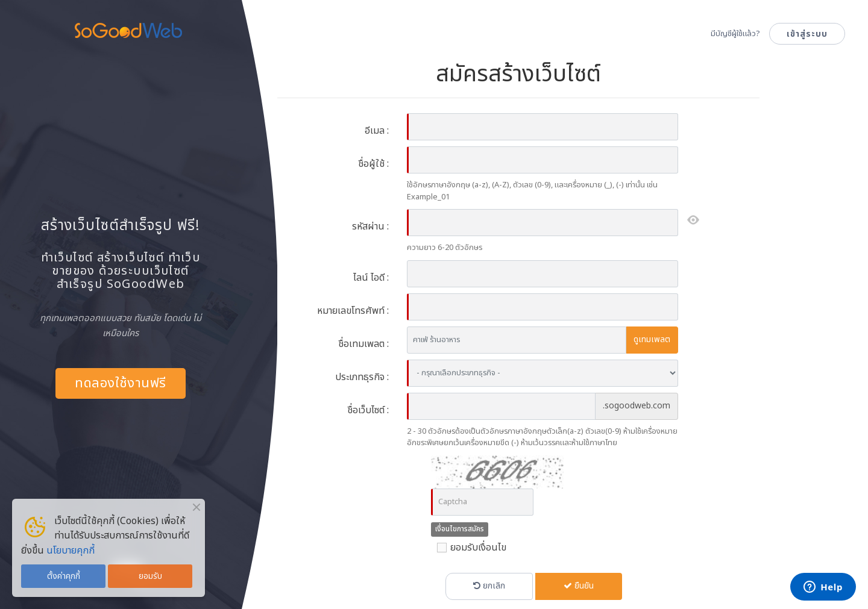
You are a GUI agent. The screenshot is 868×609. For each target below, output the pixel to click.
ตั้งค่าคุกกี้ (64, 576)
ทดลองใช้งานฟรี (120, 383)
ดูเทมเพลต (652, 339)
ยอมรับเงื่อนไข (469, 548)
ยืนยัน (579, 586)
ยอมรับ (150, 576)
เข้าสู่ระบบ (807, 34)
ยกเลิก (489, 586)
